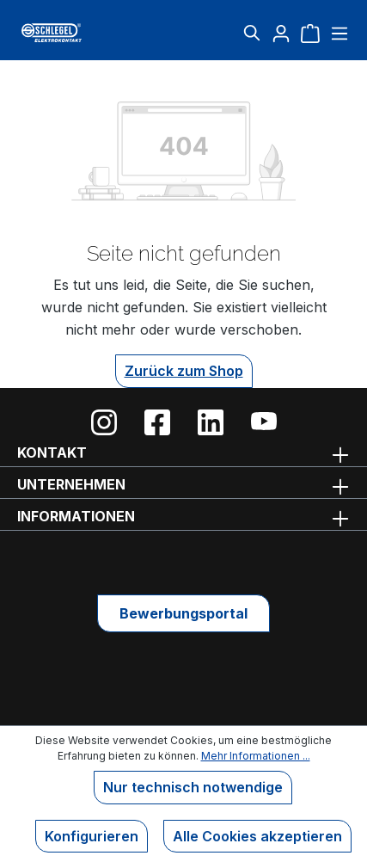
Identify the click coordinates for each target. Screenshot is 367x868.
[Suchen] (252, 33)
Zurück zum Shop (184, 371)
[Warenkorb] (310, 33)
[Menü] (337, 33)
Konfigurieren (92, 836)
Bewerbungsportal (183, 613)
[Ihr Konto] (281, 33)
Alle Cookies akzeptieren (257, 836)
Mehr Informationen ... (256, 756)
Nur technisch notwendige (193, 787)
